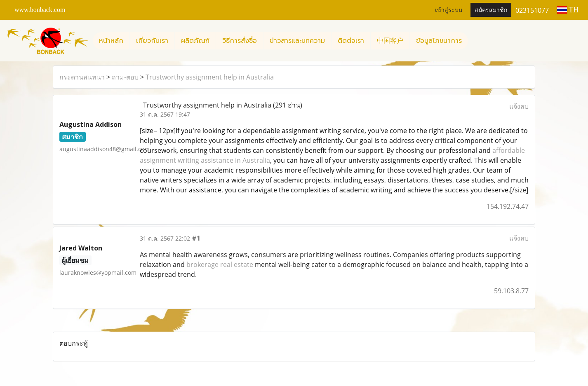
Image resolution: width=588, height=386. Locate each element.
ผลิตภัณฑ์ (195, 41)
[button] (475, 41)
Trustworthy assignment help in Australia (210, 77)
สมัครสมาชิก (491, 10)
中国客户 (390, 41)
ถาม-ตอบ (125, 77)
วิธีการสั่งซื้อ (240, 41)
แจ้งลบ (519, 106)
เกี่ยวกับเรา (152, 41)
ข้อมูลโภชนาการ (439, 41)
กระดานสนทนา (82, 77)
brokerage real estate (220, 264)
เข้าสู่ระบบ (449, 10)
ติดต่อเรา (351, 41)
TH (568, 10)
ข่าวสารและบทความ (297, 41)
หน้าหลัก (111, 41)
